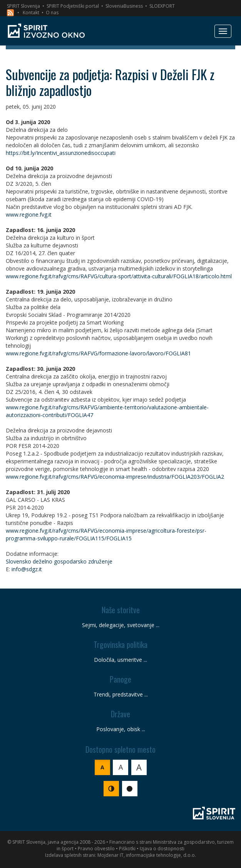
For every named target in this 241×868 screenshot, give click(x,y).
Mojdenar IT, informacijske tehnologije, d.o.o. (147, 855)
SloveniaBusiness (124, 6)
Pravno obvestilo (96, 849)
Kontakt (31, 13)
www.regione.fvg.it (29, 214)
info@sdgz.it (27, 569)
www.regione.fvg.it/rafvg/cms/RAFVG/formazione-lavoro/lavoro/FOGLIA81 (98, 353)
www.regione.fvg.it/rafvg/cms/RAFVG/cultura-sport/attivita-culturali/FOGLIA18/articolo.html (119, 276)
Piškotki (127, 849)
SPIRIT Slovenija (23, 6)
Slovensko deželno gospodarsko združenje (59, 561)
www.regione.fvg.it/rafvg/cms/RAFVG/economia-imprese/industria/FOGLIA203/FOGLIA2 (115, 477)
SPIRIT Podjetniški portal (73, 6)
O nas (52, 13)
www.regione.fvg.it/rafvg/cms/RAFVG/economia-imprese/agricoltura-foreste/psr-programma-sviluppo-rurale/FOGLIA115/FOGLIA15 (106, 534)
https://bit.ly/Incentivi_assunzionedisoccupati (61, 153)
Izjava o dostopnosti (162, 849)
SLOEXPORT (162, 6)
